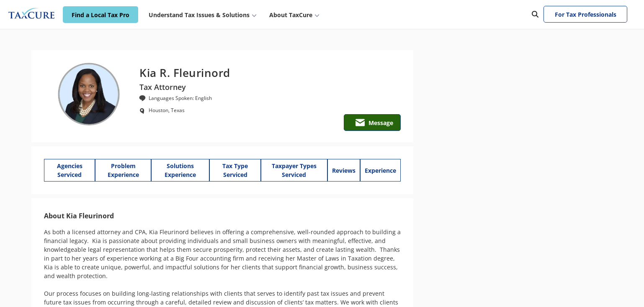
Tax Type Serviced (235, 170)
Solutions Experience (180, 170)
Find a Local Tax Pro (100, 15)
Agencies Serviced (70, 170)
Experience (380, 170)
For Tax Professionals (586, 14)
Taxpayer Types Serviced (294, 170)
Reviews (344, 170)
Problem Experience (123, 170)
